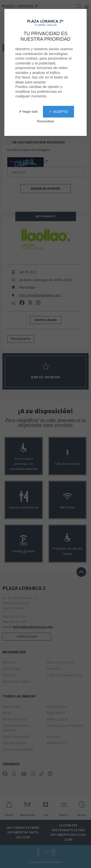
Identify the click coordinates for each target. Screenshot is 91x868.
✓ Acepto (58, 112)
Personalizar (45, 121)
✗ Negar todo (28, 112)
